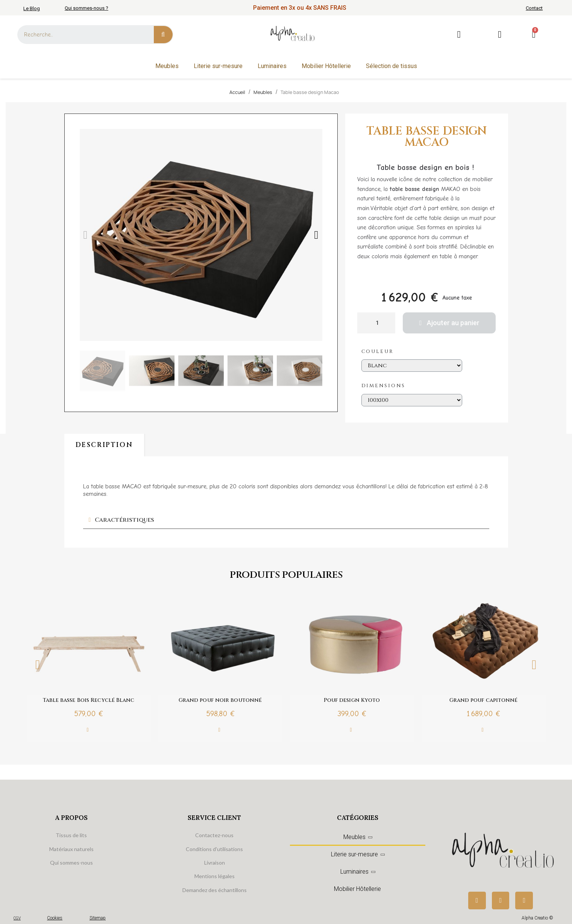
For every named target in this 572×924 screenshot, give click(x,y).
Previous (38, 664)
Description (104, 445)
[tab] (286, 520)
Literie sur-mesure (218, 66)
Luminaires (272, 66)
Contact (534, 8)
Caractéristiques (124, 520)
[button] (86, 235)
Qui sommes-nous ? (86, 8)
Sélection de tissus (391, 66)
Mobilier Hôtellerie (326, 66)
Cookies (55, 918)
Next (534, 664)
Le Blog (32, 8)
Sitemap (98, 918)
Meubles (167, 66)
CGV (17, 918)
